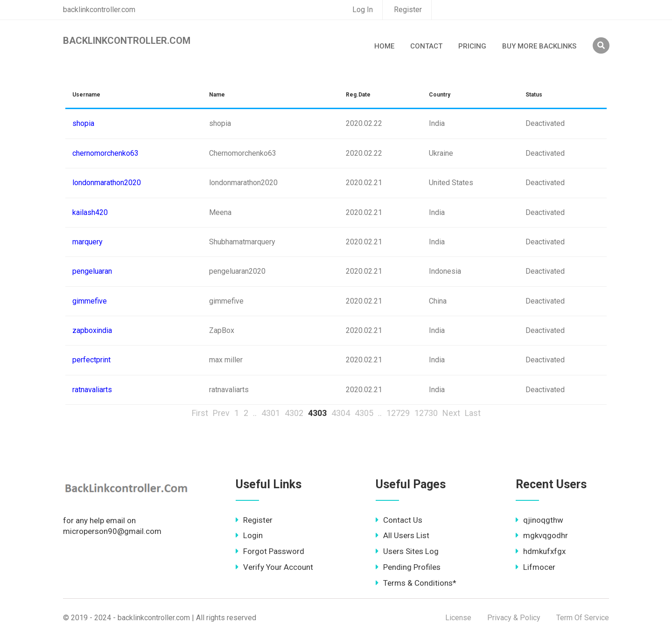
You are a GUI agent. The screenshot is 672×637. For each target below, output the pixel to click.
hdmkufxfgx (541, 551)
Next (451, 413)
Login (249, 535)
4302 (294, 413)
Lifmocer (535, 567)
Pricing (472, 46)
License (458, 618)
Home (384, 46)
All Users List (402, 535)
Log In (363, 10)
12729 (398, 413)
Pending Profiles (408, 567)
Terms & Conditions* (416, 583)
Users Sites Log (407, 551)
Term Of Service (583, 618)
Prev (221, 413)
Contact (426, 46)
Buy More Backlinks (539, 46)
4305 (364, 413)
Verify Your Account (274, 567)
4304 (341, 413)
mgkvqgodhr (542, 535)
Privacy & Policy (514, 618)
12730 (426, 413)
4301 (271, 413)
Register (408, 10)
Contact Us (399, 520)
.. (255, 413)
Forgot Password (270, 551)
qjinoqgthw (539, 520)
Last (473, 413)
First (200, 413)
